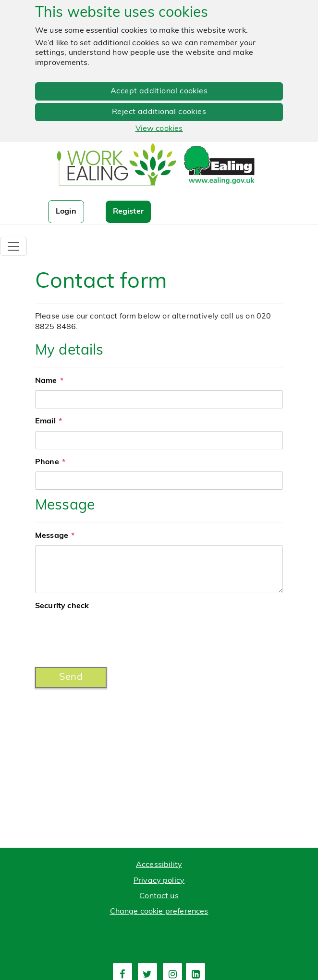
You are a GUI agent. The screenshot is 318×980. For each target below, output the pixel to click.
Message (52, 536)
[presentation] (108, 636)
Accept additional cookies (159, 91)
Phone (47, 462)
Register (128, 212)
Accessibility (159, 865)
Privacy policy (159, 881)
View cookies (159, 129)
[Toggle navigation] (13, 246)
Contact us (159, 896)
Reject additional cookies (159, 112)
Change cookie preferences (159, 912)
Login (66, 212)
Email (45, 421)
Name (46, 381)
